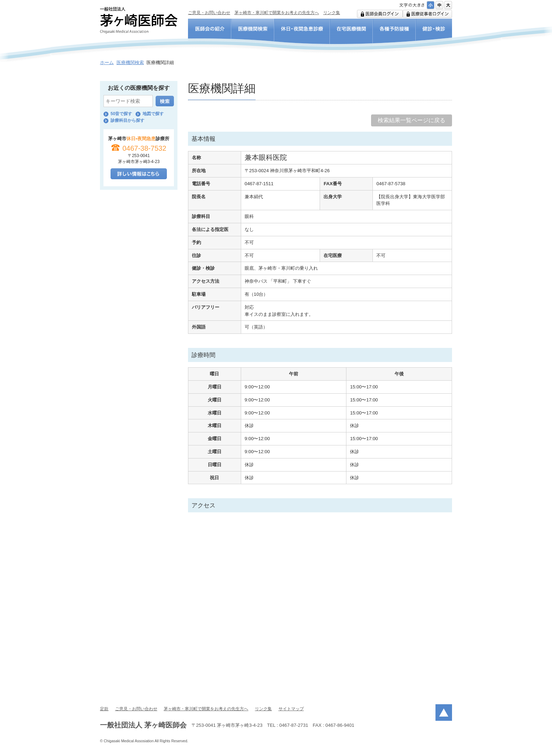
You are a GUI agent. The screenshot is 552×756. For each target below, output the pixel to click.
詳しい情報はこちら (139, 174)
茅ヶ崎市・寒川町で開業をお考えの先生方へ (277, 13)
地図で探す (153, 114)
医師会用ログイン (380, 14)
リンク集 (332, 13)
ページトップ (444, 713)
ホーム (107, 63)
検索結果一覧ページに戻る (412, 120)
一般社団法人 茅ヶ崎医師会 (139, 20)
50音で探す (121, 114)
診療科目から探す (127, 120)
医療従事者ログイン (427, 14)
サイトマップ (291, 709)
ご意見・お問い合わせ (209, 13)
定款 (104, 709)
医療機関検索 (130, 63)
